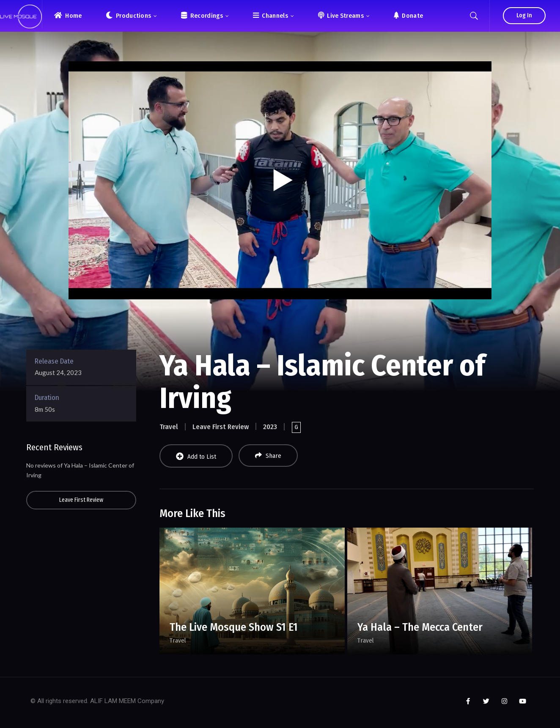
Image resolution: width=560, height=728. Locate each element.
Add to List (196, 456)
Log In (524, 15)
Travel (169, 427)
